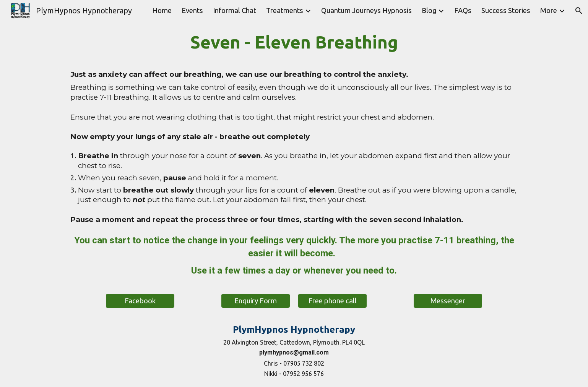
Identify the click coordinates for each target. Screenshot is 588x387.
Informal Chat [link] (235, 11)
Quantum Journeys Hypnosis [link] (366, 11)
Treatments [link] (285, 11)
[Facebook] (140, 301)
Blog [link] (429, 11)
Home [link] (162, 11)
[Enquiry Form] (256, 301)
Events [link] (192, 11)
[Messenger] (448, 301)
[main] (294, 128)
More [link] (549, 11)
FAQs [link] (463, 11)
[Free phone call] (332, 301)
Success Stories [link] (506, 11)
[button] (579, 11)
